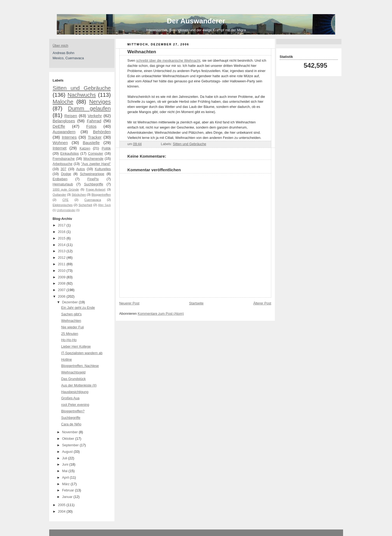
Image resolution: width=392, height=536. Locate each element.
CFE (66, 200)
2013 (62, 251)
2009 (62, 277)
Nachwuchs (82, 95)
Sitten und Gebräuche (82, 88)
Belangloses (64, 121)
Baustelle (91, 143)
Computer (96, 154)
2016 (62, 232)
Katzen (85, 148)
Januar (68, 497)
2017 (62, 225)
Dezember (70, 302)
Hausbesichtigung (75, 392)
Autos (80, 169)
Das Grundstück (73, 379)
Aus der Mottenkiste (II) (79, 385)
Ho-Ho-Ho (69, 340)
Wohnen (60, 143)
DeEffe (59, 126)
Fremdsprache (64, 159)
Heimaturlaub (63, 184)
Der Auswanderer (196, 21)
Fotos (91, 126)
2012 (62, 258)
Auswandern (64, 132)
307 (63, 169)
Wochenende (93, 159)
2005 (62, 505)
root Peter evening (75, 405)
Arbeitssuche (63, 164)
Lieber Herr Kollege (76, 347)
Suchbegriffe (94, 184)
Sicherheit (85, 205)
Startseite (196, 303)
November (70, 432)
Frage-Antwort (96, 189)
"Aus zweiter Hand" (96, 164)
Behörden (102, 132)
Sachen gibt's (71, 314)
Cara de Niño (71, 424)
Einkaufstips (70, 154)
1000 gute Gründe (66, 189)
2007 (62, 290)
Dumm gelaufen (89, 108)
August (68, 452)
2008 (62, 283)
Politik (106, 148)
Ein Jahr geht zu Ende (78, 308)
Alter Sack (105, 205)
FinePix (93, 179)
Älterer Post (262, 303)
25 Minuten (70, 334)
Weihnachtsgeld (73, 372)
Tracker (95, 137)
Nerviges (100, 102)
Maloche (63, 102)
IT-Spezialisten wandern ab (82, 353)
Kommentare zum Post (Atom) (161, 314)
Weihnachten (71, 321)
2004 (62, 512)
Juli (65, 458)
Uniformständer (66, 210)
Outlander (60, 195)
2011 (62, 264)
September (71, 445)
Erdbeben (60, 179)
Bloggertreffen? (73, 411)
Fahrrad (94, 121)
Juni (66, 465)
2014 (62, 245)
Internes (69, 137)
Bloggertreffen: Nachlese (80, 366)
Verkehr (95, 116)
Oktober (69, 439)
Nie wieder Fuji (72, 327)
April (66, 478)
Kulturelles (103, 169)
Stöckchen (79, 195)
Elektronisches (63, 205)
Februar (69, 490)
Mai (65, 471)
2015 (62, 238)
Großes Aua (70, 398)
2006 (62, 297)
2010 (62, 271)
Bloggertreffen (101, 195)
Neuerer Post (129, 303)
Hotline (66, 360)
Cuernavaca (93, 200)
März (66, 484)
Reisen (71, 116)
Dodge (66, 174)
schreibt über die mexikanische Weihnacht (168, 61)
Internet (60, 148)
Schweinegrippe (92, 174)
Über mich (60, 46)
